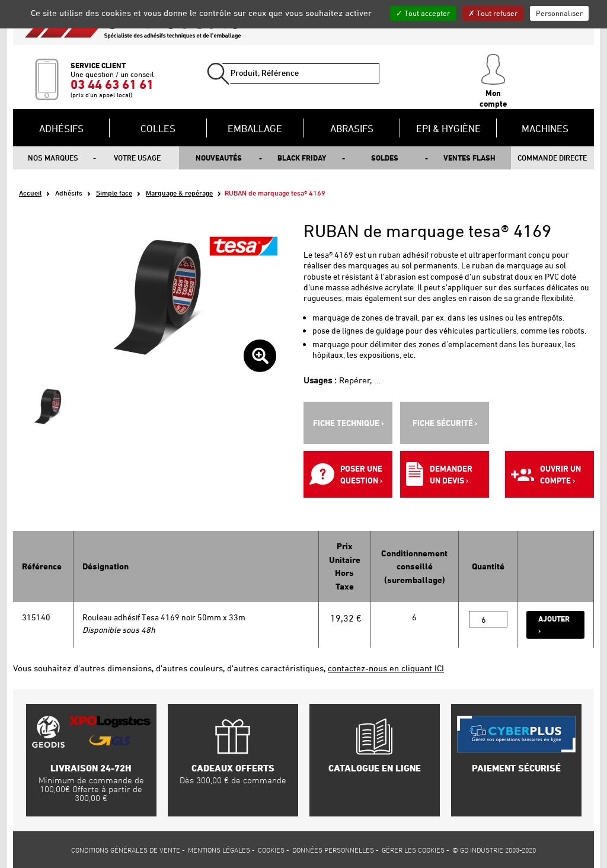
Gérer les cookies (413, 850)
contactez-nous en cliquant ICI (386, 668)
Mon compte (493, 81)
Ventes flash (469, 158)
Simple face (114, 193)
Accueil (30, 193)
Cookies (271, 850)
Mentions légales (219, 850)
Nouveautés (219, 158)
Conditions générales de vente (126, 850)
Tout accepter (423, 13)
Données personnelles (333, 850)
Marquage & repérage (179, 193)
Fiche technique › (348, 423)
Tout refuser (493, 13)
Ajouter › (554, 624)
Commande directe (552, 158)
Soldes (385, 158)
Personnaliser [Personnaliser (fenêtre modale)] (559, 13)
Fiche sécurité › (445, 423)
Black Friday (302, 158)
